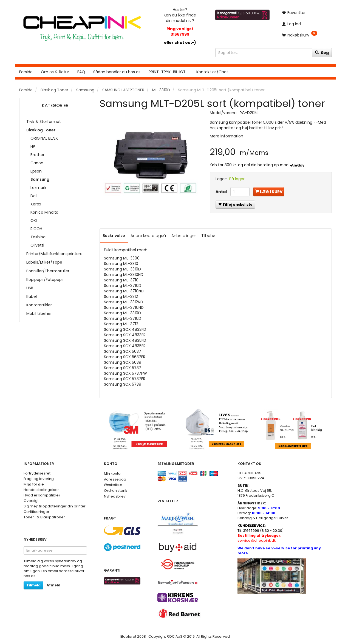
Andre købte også (148, 236)
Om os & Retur (55, 72)
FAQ (81, 72)
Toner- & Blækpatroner (44, 517)
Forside (26, 72)
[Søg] (322, 53)
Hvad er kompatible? (42, 495)
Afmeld (53, 585)
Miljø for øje (34, 484)
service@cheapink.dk (259, 538)
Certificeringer (36, 512)
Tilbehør (209, 236)
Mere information (227, 136)
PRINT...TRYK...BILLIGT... (168, 72)
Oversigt (31, 501)
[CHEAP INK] (82, 26)
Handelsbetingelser (41, 490)
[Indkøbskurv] (305, 35)
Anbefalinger (184, 236)
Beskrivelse (114, 236)
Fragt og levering (39, 479)
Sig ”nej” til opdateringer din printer (55, 506)
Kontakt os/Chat (212, 72)
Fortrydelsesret (37, 473)
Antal (222, 192)
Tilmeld (33, 585)
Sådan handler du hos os (117, 72)
